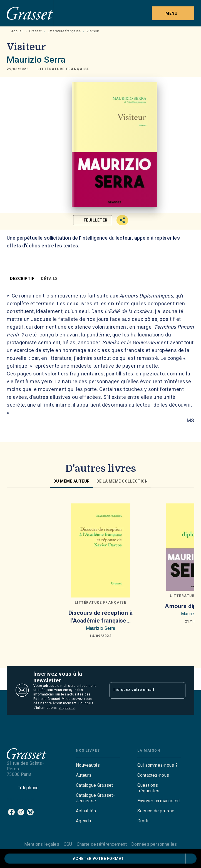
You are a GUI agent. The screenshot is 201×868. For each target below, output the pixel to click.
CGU (68, 844)
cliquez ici (67, 708)
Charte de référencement (102, 844)
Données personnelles (154, 844)
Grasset (36, 31)
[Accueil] (30, 13)
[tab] (22, 279)
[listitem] (11, 812)
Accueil (17, 31)
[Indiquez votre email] (141, 690)
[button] (63, 69)
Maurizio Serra (36, 60)
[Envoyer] (179, 690)
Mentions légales (42, 844)
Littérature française (64, 31)
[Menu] (173, 13)
